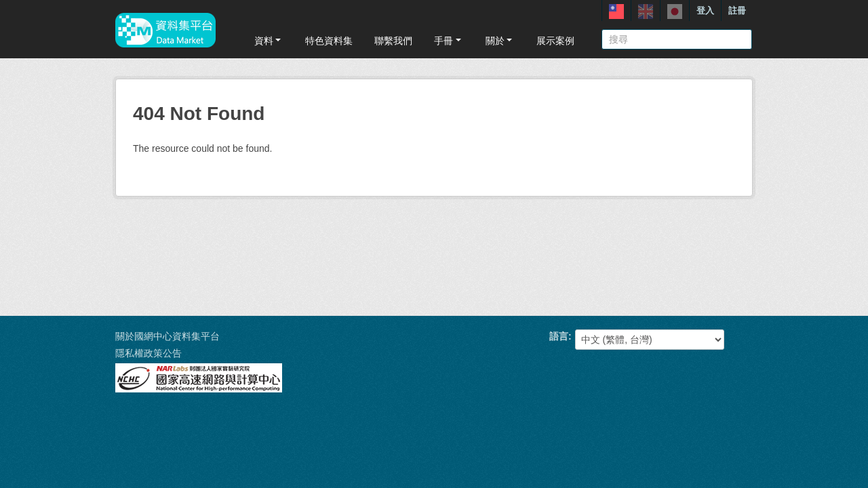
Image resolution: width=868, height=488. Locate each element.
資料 (269, 41)
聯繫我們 (393, 41)
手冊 (449, 41)
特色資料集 (329, 41)
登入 (705, 11)
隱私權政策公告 (149, 353)
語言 (559, 336)
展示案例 (555, 41)
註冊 (737, 11)
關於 (500, 41)
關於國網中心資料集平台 (167, 336)
